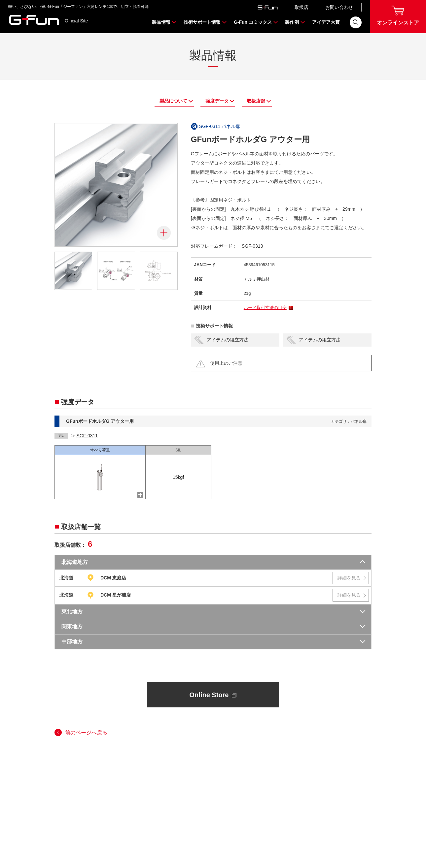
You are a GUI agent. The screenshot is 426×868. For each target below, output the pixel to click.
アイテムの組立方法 (228, 340)
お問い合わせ (339, 7)
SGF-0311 (87, 436)
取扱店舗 (256, 101)
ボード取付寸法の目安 (265, 308)
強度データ (217, 101)
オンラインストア (398, 15)
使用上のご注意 (226, 363)
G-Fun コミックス (253, 22)
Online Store (213, 695)
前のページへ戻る (86, 733)
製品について (173, 101)
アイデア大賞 (326, 22)
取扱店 (302, 7)
